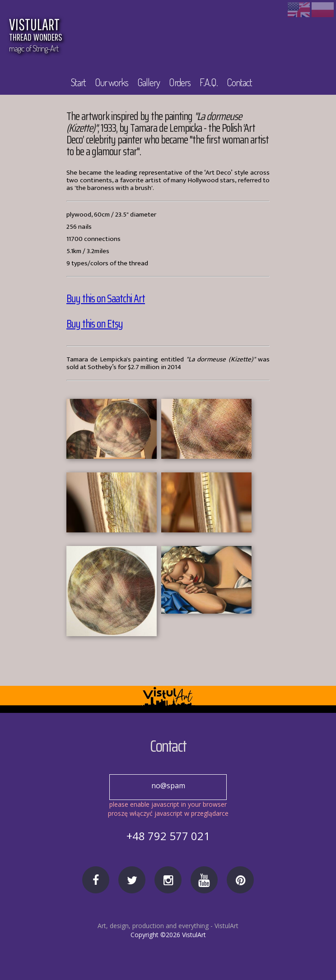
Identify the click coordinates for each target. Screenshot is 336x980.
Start (79, 83)
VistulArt (226, 926)
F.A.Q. (210, 83)
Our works (113, 83)
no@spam (168, 786)
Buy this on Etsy (95, 324)
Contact (241, 83)
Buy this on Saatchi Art (106, 299)
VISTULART (111, 31)
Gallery (150, 83)
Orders (181, 83)
